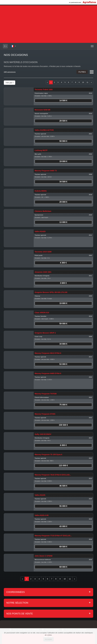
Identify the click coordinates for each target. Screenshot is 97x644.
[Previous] (47, 82)
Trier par (10, 83)
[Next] (91, 82)
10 (83, 82)
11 (87, 82)
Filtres (82, 72)
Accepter (49, 639)
